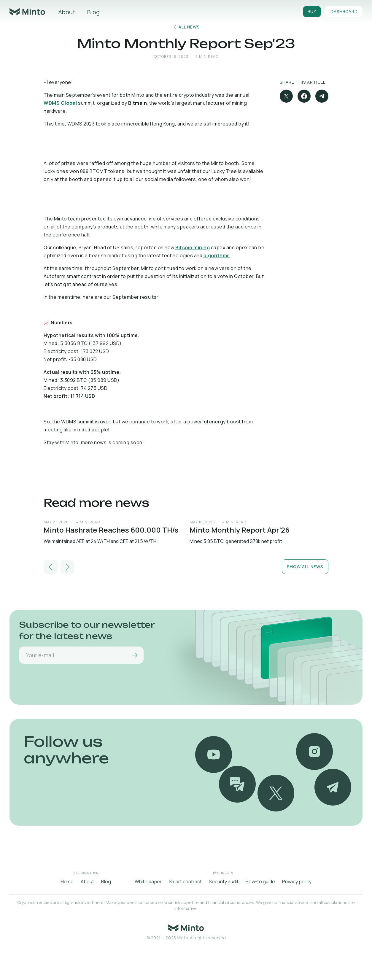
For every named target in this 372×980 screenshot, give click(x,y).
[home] (27, 12)
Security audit (224, 881)
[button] (51, 567)
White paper (148, 881)
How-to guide (260, 881)
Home (67, 881)
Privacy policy (297, 881)
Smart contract (185, 881)
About (67, 12)
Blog (93, 12)
